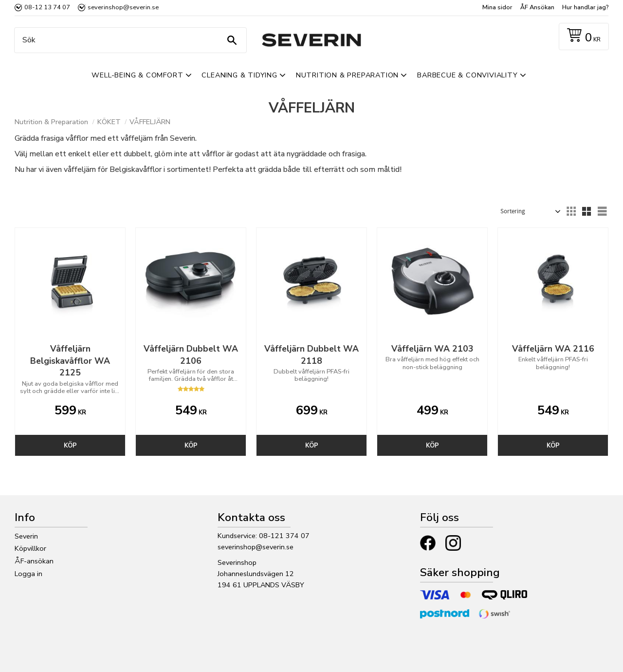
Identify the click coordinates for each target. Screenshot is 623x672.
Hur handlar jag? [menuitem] (585, 7)
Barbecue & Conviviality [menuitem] (467, 75)
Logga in (28, 574)
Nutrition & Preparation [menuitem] (347, 75)
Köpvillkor (30, 548)
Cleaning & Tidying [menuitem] (239, 75)
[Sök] (232, 40)
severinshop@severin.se (256, 547)
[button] (571, 211)
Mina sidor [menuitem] (497, 7)
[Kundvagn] (582, 37)
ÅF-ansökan (34, 561)
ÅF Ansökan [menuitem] (537, 7)
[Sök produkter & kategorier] (128, 40)
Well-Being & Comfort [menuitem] (137, 75)
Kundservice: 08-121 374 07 (264, 536)
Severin (26, 536)
